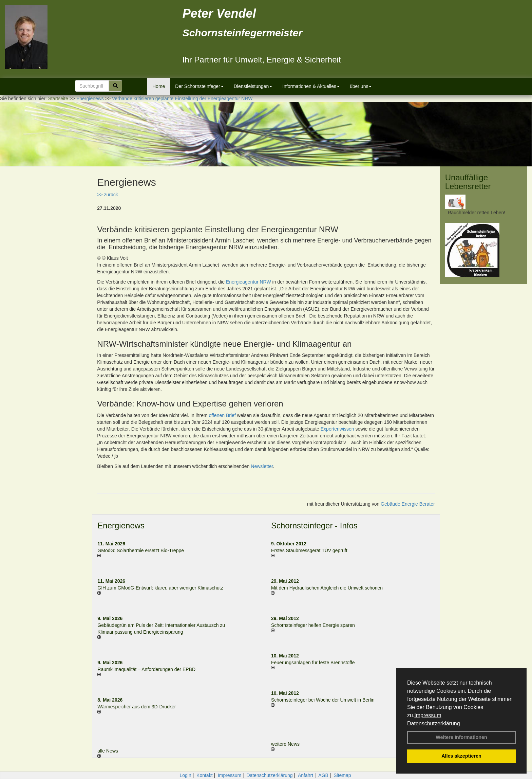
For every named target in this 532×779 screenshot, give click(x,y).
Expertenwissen (337, 429)
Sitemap (342, 775)
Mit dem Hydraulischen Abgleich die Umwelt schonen (327, 588)
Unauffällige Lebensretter (468, 182)
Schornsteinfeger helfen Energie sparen (313, 625)
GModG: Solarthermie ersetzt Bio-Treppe (141, 550)
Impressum (428, 715)
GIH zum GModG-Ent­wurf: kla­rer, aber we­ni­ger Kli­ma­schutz (160, 588)
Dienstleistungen (253, 86)
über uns (361, 86)
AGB (323, 775)
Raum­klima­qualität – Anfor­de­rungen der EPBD (146, 669)
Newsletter (262, 466)
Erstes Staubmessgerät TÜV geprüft (309, 550)
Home (159, 86)
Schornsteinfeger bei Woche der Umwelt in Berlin (323, 700)
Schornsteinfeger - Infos (314, 526)
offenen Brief (222, 415)
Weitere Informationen (461, 737)
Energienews (121, 526)
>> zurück (107, 195)
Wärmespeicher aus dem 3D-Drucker (137, 707)
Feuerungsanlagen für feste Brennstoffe (313, 663)
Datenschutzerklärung (434, 723)
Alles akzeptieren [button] (461, 756)
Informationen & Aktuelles (311, 86)
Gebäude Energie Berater (408, 504)
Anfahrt (306, 775)
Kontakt (204, 775)
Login (185, 775)
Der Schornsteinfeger (199, 86)
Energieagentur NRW (249, 282)
